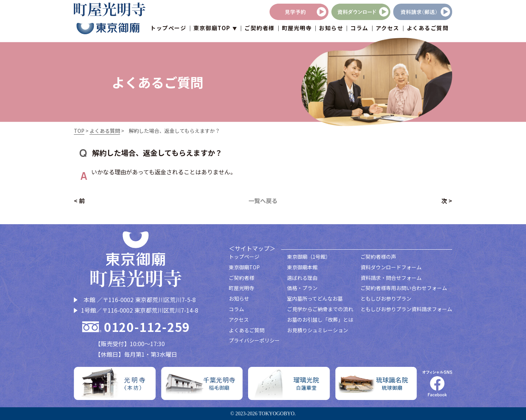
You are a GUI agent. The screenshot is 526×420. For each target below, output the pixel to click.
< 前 (79, 201)
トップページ (168, 29)
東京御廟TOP (244, 267)
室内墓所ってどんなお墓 (315, 298)
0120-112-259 (147, 327)
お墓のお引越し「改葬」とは (320, 320)
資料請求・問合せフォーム (391, 278)
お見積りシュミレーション (318, 330)
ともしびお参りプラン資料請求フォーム (406, 309)
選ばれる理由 (302, 278)
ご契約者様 (260, 29)
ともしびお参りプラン (386, 298)
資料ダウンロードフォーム (391, 267)
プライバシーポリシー (254, 340)
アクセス (388, 29)
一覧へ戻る (263, 201)
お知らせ (331, 29)
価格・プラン (302, 288)
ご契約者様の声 (378, 257)
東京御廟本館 (302, 267)
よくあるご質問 (428, 29)
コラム (359, 29)
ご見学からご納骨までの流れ (320, 309)
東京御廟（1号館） (309, 257)
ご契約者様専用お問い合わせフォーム (404, 288)
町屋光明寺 (297, 29)
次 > (447, 201)
